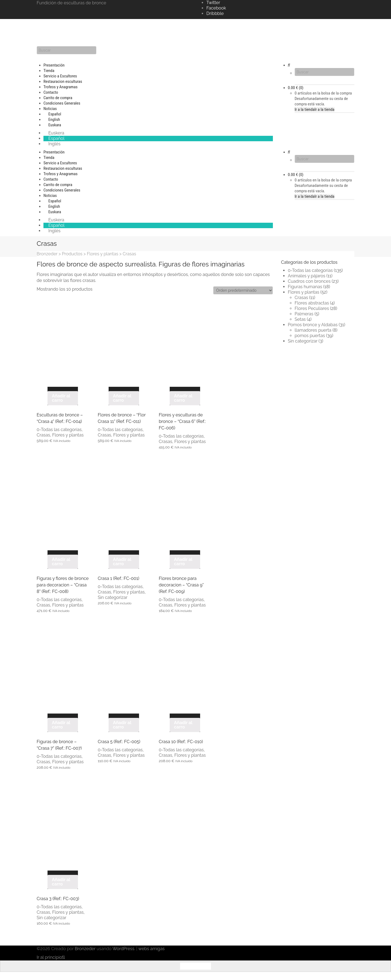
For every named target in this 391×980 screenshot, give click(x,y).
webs (144, 949)
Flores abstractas (312, 303)
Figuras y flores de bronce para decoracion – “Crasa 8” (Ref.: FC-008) (63, 585)
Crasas (43, 435)
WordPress (123, 949)
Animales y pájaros (307, 276)
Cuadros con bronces (309, 281)
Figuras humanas (305, 287)
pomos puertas (310, 336)
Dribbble (215, 13)
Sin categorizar (113, 597)
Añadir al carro (61, 398)
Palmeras (304, 314)
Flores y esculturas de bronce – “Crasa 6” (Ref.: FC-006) (182, 421)
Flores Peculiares (312, 308)
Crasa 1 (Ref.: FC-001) (119, 578)
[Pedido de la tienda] (243, 290)
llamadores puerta (313, 330)
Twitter (213, 3)
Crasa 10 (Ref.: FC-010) (181, 742)
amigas (157, 949)
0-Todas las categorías (59, 430)
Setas (300, 319)
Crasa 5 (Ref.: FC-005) (119, 742)
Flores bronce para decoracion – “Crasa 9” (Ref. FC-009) (181, 585)
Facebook (216, 8)
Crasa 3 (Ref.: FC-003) (58, 899)
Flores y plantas (68, 435)
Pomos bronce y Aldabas (313, 325)
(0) (296, 88)
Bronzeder (86, 949)
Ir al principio (51, 957)
